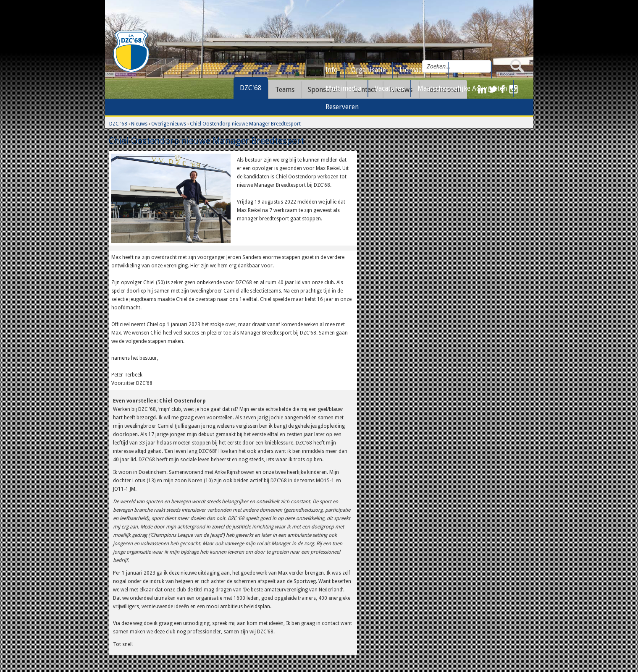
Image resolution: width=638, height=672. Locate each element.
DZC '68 (118, 124)
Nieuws (139, 124)
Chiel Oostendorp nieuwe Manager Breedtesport (245, 124)
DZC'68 (251, 88)
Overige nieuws (169, 124)
